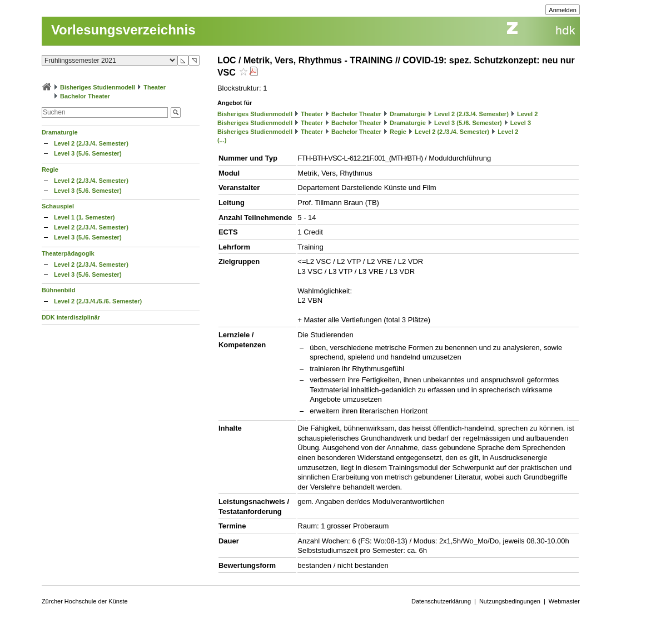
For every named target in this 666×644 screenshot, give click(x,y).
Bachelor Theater (85, 96)
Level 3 (521, 123)
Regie (50, 169)
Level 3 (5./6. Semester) (88, 153)
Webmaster (564, 601)
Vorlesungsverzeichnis (123, 30)
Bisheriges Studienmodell (98, 87)
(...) (222, 140)
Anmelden (563, 10)
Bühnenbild (59, 290)
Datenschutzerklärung (441, 601)
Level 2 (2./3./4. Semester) (91, 143)
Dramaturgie (60, 132)
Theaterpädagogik (68, 253)
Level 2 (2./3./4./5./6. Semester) (98, 301)
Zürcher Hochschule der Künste (85, 601)
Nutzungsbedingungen (510, 601)
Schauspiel (58, 206)
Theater (155, 87)
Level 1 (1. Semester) (84, 217)
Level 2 (527, 114)
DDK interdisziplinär (71, 317)
